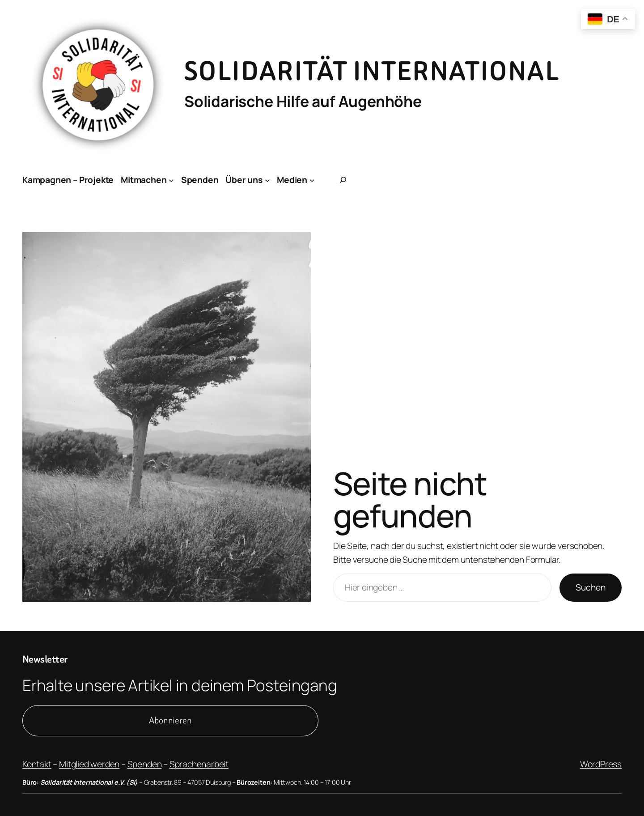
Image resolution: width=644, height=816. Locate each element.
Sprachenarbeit (199, 764)
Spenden (145, 764)
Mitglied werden (89, 764)
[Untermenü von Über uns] (267, 180)
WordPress (601, 764)
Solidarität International (372, 71)
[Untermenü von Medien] (312, 180)
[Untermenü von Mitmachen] (171, 180)
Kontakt (37, 764)
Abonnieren (170, 720)
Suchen (591, 587)
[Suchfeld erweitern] (343, 180)
